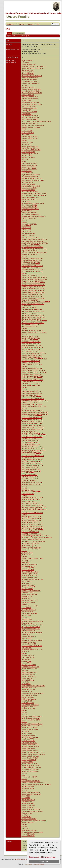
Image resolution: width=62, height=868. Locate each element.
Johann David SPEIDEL (29, 748)
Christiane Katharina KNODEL (31, 591)
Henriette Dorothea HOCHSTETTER (33, 399)
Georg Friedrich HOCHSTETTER (32, 365)
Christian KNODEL (27, 589)
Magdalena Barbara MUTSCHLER (32, 650)
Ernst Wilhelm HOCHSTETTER (31, 342)
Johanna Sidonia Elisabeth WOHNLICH (34, 821)
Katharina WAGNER (28, 788)
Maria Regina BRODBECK (30, 119)
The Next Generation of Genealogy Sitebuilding (25, 859)
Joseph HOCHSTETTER (29, 431)
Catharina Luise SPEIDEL (29, 743)
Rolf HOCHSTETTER (28, 494)
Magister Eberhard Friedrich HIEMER (33, 216)
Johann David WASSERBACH (31, 792)
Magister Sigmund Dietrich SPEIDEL (33, 752)
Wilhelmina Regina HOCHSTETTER (33, 530)
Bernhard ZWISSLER (28, 834)
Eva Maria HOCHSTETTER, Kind (32, 346)
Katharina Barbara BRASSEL (31, 116)
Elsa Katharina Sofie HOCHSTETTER (33, 323)
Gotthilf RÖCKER (27, 678)
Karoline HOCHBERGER (29, 224)
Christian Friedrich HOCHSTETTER (33, 281)
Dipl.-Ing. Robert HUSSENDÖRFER (32, 558)
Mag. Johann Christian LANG (31, 627)
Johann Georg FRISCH (29, 167)
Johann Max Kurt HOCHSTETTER (32, 422)
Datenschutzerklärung (39, 864)
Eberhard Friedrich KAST (29, 564)
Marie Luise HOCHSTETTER (30, 467)
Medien (31, 24)
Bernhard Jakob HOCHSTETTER (32, 260)
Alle (29, 36)
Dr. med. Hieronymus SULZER (31, 767)
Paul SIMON (25, 731)
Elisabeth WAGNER (28, 786)
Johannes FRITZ (27, 171)
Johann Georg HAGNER (29, 188)
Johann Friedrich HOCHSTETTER (32, 416)
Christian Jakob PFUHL (29, 665)
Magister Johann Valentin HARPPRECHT (34, 194)
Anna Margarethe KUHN (29, 614)
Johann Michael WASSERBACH (31, 794)
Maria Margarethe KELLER (30, 572)
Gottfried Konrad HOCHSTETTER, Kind (34, 372)
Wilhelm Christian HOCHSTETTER (32, 526)
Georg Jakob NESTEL (28, 657)
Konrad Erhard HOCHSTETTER (31, 454)
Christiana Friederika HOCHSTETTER (33, 283)
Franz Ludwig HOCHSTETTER (31, 349)
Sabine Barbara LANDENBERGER (32, 621)
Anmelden (11, 24)
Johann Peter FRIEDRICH (29, 165)
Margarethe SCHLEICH (29, 707)
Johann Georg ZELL (28, 823)
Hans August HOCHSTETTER (31, 385)
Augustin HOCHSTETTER (29, 251)
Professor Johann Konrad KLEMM (32, 579)
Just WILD (25, 815)
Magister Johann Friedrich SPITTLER (33, 754)
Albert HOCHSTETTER (29, 235)
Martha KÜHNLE (27, 619)
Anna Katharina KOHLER (29, 600)
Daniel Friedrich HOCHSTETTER (32, 309)
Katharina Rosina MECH (29, 644)
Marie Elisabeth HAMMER (30, 192)
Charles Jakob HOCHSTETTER (31, 268)
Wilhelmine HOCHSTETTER (30, 532)
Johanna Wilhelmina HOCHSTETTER (33, 429)
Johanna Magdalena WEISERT (31, 809)
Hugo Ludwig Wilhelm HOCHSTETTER (34, 406)
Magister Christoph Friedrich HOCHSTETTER (36, 302)
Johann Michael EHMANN (30, 146)
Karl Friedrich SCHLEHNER (30, 705)
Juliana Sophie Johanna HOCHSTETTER (34, 435)
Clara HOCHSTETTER (28, 306)
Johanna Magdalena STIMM (30, 766)
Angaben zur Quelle (12, 36)
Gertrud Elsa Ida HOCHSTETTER (32, 368)
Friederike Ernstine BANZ (30, 78)
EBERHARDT (26, 135)
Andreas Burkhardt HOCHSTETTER (33, 241)
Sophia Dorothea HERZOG (30, 214)
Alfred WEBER (26, 796)
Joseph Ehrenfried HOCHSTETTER (32, 433)
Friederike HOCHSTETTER (30, 351)
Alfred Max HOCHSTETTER (30, 237)
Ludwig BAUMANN (28, 95)
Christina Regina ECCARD (30, 137)
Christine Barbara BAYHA (30, 99)
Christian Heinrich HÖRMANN (31, 547)
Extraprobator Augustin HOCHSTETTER (34, 249)
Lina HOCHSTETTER (28, 458)
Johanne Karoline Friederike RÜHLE (33, 693)
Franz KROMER (26, 608)
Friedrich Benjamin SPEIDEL (31, 747)
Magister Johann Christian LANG (32, 625)
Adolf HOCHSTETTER (28, 233)
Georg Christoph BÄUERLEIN (31, 91)
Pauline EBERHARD (28, 133)
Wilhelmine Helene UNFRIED (31, 781)
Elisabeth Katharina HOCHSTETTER (33, 315)
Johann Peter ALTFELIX (29, 64)
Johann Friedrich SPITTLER (30, 756)
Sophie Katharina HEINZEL (30, 209)
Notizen (23, 36)
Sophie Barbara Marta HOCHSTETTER (34, 507)
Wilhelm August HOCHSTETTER (32, 522)
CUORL (24, 129)
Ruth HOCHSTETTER (28, 501)
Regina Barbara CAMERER (30, 123)
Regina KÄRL (26, 562)
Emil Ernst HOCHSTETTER (30, 327)
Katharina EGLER (27, 144)
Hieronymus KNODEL (29, 593)
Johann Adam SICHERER (29, 728)
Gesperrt (24, 140)
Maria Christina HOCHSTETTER (32, 463)
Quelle (9, 33)
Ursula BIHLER (26, 110)
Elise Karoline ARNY (28, 70)
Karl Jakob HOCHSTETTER (30, 443)
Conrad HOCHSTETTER (29, 308)
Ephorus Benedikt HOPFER (30, 543)
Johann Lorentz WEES (29, 805)
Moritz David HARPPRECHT (30, 197)
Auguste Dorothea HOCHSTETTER (33, 247)
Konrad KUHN (26, 615)
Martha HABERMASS (28, 184)
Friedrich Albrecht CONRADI (31, 127)
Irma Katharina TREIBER (29, 777)
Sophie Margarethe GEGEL (30, 176)
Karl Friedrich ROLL (28, 680)
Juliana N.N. (25, 652)
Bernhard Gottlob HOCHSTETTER (32, 258)
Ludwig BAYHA (26, 100)
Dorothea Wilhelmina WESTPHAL (32, 811)
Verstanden (44, 861)
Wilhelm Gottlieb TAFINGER (30, 771)
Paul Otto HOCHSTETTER (30, 479)
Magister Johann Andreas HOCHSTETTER (35, 412)
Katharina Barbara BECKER (30, 102)
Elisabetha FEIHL (27, 156)
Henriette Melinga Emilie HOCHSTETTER (35, 401)
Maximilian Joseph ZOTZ (29, 830)
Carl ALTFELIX (26, 62)
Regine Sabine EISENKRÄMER (31, 150)
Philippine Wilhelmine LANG (31, 629)
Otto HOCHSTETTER (28, 473)
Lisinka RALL (26, 671)
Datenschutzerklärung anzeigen (42, 857)
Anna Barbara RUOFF (28, 697)
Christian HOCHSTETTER (29, 275)
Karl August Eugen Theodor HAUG (33, 203)
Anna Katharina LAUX (29, 631)
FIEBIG (24, 161)
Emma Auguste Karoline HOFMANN (33, 541)
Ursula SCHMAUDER (28, 709)
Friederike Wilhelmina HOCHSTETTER (34, 353)
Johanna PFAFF (26, 663)
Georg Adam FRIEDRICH (29, 163)
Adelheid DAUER (27, 131)
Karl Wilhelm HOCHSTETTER (31, 444)
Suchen (22, 24)
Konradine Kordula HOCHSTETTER (33, 456)
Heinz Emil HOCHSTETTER (30, 395)
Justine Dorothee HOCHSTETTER (32, 437)
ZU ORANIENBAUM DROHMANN (32, 832)
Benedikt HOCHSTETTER (29, 254)
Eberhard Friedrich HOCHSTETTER (33, 311)
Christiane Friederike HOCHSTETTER (33, 289)
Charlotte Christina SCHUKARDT (32, 716)
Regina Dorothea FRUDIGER (31, 175)
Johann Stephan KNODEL (30, 595)
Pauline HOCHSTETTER (29, 481)
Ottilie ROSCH (26, 684)
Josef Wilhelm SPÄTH (28, 741)
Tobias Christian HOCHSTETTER (32, 519)
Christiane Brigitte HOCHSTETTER (32, 287)
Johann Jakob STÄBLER (29, 760)
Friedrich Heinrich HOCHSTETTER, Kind (34, 359)
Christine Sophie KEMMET (30, 574)
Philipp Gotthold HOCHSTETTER (32, 482)
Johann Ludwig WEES (28, 807)
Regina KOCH (26, 598)
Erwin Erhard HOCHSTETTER (31, 344)
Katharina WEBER (27, 802)
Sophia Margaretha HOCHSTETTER (33, 505)
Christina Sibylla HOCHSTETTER (32, 294)
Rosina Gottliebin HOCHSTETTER (32, 498)
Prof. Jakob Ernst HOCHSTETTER (32, 410)
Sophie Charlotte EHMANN (30, 148)
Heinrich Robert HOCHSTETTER (32, 393)
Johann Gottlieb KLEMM (29, 577)
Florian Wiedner (28, 864)
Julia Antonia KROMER (29, 610)
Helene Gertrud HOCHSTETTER (32, 397)
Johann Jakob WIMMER (29, 819)
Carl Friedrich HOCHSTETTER (31, 264)
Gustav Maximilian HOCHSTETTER (33, 382)
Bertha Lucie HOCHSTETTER (31, 262)
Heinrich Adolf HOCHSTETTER (31, 391)
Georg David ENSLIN (28, 152)
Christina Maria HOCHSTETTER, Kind (33, 292)
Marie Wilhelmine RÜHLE (30, 695)
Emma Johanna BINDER (29, 112)
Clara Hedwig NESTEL (28, 655)
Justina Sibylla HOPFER (29, 545)
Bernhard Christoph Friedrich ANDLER (34, 66)
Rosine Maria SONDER (29, 735)
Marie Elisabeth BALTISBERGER (32, 76)
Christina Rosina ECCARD (30, 138)
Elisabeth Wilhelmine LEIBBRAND (32, 633)
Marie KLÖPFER (27, 581)
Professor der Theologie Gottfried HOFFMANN (37, 538)
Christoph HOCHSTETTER (30, 300)
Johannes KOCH (27, 596)
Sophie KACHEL (27, 560)
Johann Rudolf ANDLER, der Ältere (33, 68)
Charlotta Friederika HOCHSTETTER (33, 270)
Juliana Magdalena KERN (29, 576)
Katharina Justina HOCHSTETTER (32, 446)
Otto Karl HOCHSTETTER (29, 475)
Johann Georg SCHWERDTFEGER (32, 724)
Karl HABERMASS (27, 182)
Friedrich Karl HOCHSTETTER (31, 361)
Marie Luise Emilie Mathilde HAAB (33, 180)
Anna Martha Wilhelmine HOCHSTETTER (35, 243)
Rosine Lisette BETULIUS (29, 108)
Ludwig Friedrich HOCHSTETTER (32, 460)
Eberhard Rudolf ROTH (29, 688)
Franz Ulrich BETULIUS (29, 106)
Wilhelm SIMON (27, 733)
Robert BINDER (26, 114)
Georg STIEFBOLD (27, 762)
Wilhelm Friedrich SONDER (30, 737)
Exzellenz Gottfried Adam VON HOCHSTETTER (36, 785)
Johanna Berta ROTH (28, 690)
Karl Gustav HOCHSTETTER (30, 441)
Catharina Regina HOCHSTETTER (32, 266)
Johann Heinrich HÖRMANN (31, 549)
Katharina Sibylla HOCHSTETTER (32, 452)
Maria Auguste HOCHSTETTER (31, 462)
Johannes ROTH (27, 691)
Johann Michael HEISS (29, 211)
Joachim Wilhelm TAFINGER (30, 769)
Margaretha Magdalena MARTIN (32, 640)
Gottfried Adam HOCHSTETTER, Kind (33, 370)
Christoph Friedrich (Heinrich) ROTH (33, 686)
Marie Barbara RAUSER (29, 672)
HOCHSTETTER (26, 226)
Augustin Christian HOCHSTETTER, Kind (34, 252)
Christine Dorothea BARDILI (31, 83)
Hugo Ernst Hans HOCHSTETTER (32, 404)
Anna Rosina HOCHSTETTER (31, 245)
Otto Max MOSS (27, 648)
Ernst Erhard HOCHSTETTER (31, 338)
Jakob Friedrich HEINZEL (29, 207)
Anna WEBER (26, 798)
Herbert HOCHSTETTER (29, 403)
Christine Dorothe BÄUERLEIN (31, 89)
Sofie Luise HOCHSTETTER (30, 503)
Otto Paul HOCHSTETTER (30, 477)
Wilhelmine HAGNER (28, 190)
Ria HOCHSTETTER (28, 490)
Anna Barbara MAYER (29, 642)
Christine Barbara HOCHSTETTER (32, 296)
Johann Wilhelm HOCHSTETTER (32, 423)
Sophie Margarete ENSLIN (30, 154)
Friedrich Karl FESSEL (28, 157)
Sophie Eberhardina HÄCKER (31, 186)
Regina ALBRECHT (27, 61)
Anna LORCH (26, 634)
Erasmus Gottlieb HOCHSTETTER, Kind (34, 332)
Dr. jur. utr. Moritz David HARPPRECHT (34, 195)
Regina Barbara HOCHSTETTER (32, 484)
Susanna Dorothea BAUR (30, 97)
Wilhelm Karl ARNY (28, 72)
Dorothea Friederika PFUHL (30, 667)
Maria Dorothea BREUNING (30, 118)
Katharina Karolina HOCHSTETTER (33, 448)
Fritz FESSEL (25, 159)
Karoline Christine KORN (29, 606)
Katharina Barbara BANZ (30, 81)
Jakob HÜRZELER (27, 553)
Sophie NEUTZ (26, 659)
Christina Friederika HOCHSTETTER (33, 290)
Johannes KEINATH (28, 568)
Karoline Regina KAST (28, 566)
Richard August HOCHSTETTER (31, 492)
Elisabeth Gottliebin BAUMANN (32, 93)
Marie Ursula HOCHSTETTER (31, 469)
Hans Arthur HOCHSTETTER (30, 384)
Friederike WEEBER (28, 804)
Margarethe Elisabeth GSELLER (32, 178)
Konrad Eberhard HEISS (29, 213)
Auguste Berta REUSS (28, 674)
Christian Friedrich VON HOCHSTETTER (34, 783)
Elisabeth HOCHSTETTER (29, 313)
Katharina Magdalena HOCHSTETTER (34, 450)
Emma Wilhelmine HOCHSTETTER (32, 330)
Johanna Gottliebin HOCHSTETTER (33, 427)
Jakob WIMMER (26, 817)
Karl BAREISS (26, 85)
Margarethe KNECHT (28, 587)
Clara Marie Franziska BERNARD (32, 104)
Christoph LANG (27, 623)
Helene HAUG (26, 201)
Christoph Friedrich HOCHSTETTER (33, 304)
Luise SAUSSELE (27, 701)
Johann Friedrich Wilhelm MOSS (32, 646)
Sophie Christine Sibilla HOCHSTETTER (34, 509)
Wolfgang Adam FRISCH (29, 169)
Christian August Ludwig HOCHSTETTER (34, 277)
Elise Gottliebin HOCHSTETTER (31, 319)
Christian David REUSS (29, 676)
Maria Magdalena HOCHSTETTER (32, 465)
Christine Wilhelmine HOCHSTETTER (33, 298)
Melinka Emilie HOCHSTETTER (31, 471)
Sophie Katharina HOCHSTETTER (32, 513)
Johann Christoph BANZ (29, 80)
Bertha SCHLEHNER (28, 703)
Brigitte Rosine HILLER (29, 218)
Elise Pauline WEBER (28, 800)
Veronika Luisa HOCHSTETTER (31, 520)
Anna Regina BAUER (28, 87)
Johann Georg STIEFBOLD (30, 764)
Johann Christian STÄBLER (30, 758)
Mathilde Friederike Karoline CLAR (33, 125)
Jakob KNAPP (26, 583)
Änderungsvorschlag (18, 33)
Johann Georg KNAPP (28, 585)
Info (38, 24)
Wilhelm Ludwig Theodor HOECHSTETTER (35, 536)
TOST (23, 775)
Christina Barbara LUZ (29, 636)
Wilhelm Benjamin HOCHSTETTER (32, 524)
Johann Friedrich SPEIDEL (30, 750)
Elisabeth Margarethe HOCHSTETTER (34, 317)
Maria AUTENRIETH (28, 74)
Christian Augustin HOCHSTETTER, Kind (34, 279)
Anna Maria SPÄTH (28, 739)
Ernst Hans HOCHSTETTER (30, 340)
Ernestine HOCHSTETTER (30, 336)
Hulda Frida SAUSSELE (29, 699)
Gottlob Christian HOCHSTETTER (32, 376)
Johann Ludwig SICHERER (30, 729)
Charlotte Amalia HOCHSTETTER (32, 271)
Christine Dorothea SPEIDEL (31, 745)
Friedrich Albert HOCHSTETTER (32, 355)
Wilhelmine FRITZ (27, 173)
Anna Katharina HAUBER (30, 199)
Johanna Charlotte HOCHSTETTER (32, 425)
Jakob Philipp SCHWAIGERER (31, 718)
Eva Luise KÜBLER (27, 612)
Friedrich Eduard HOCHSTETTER (32, 357)
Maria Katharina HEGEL (29, 205)
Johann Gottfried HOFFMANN (31, 539)
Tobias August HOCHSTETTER (31, 517)
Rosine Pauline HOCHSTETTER (31, 500)
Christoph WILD (27, 813)
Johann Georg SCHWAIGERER (31, 720)
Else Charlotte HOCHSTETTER (31, 325)
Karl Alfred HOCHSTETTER (30, 439)
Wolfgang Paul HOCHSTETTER (31, 534)
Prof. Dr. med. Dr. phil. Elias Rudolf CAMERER (36, 121)
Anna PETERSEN (27, 661)
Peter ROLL (25, 682)
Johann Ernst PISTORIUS (29, 669)
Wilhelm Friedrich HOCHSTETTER (32, 528)
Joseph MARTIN (27, 638)
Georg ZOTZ (25, 828)
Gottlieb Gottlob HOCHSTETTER (32, 374)
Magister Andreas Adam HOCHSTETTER (34, 239)
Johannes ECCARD (27, 142)
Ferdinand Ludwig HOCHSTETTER (32, 347)
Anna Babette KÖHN (28, 602)
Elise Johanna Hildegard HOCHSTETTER (34, 321)
